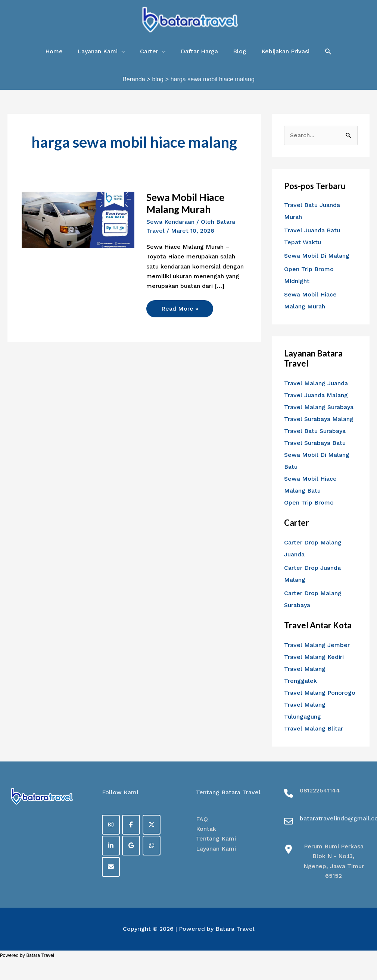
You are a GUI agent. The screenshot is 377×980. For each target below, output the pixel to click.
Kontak (206, 829)
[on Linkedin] (111, 846)
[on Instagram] (111, 825)
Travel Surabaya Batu (315, 443)
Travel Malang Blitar (314, 728)
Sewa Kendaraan (170, 222)
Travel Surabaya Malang (319, 419)
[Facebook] (131, 825)
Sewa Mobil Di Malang (317, 256)
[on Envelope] (111, 867)
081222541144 (320, 790)
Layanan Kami (216, 849)
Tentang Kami (216, 838)
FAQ (202, 819)
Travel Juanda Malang (316, 395)
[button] (101, 51)
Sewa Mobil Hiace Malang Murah (185, 203)
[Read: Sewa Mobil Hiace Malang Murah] (78, 219)
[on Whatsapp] (152, 846)
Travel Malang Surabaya (319, 407)
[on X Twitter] (152, 825)
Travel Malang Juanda (316, 383)
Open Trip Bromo (309, 502)
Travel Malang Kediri (314, 657)
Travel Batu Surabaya (315, 431)
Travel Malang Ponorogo (320, 693)
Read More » (180, 306)
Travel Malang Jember (317, 645)
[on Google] (131, 846)
